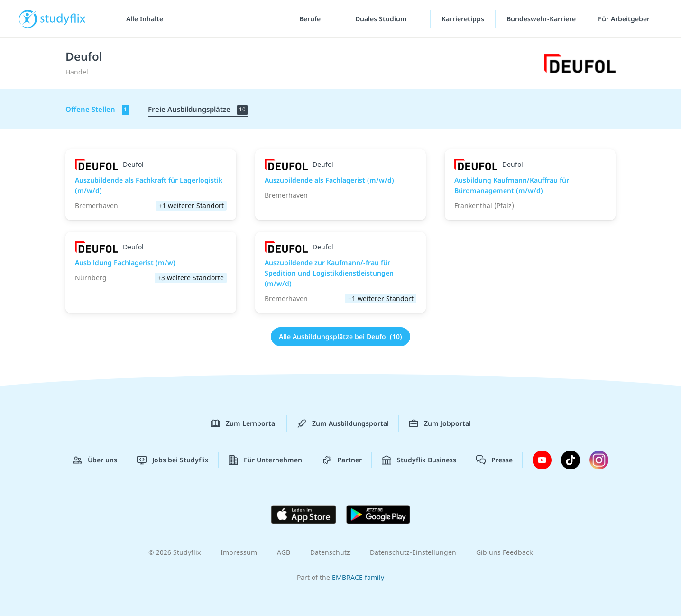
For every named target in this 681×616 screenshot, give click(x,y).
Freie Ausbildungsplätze (198, 110)
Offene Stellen (97, 110)
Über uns (95, 460)
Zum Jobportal (440, 423)
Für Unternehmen (265, 460)
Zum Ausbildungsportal (343, 423)
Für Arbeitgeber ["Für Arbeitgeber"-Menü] (625, 19)
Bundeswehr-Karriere (541, 19)
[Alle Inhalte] (141, 19)
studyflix (63, 19)
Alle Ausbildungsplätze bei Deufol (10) (340, 336)
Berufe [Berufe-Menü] (311, 19)
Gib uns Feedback (504, 552)
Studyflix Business (419, 460)
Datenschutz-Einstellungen (413, 552)
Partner (342, 460)
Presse (494, 460)
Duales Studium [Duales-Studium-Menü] (382, 19)
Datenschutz (330, 552)
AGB (284, 552)
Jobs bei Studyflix (173, 460)
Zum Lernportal (244, 423)
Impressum (239, 552)
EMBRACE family (358, 577)
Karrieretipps (463, 19)
